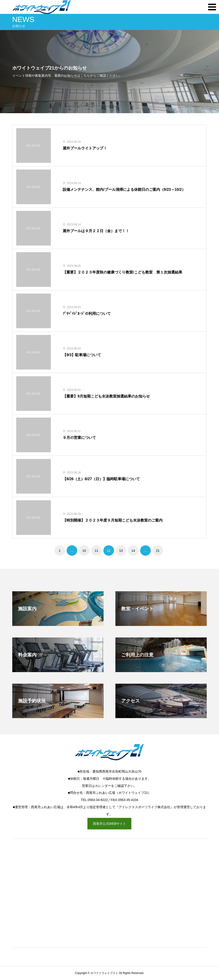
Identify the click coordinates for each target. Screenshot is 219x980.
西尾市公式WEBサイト (110, 824)
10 (84, 551)
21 (158, 551)
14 (133, 551)
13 (121, 551)
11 (96, 551)
